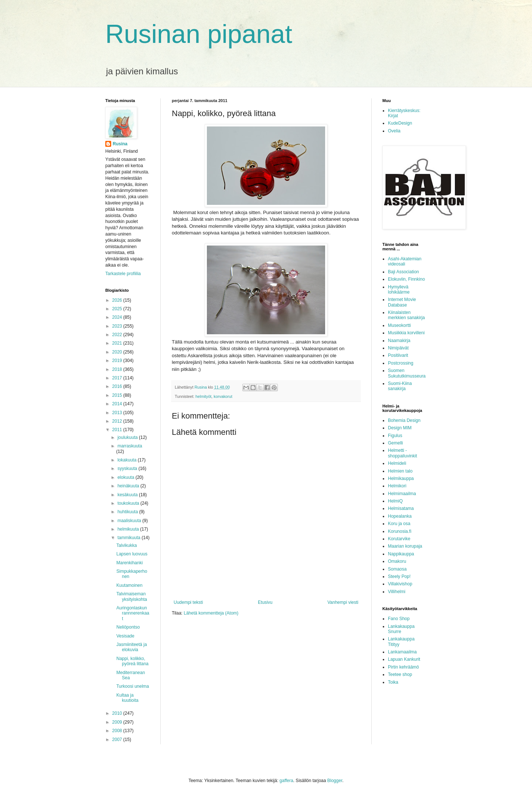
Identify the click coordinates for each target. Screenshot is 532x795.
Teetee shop (400, 674)
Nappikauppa (401, 554)
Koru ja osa (399, 524)
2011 (118, 430)
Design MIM (400, 428)
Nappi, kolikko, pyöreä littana (132, 661)
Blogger (335, 781)
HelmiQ (395, 501)
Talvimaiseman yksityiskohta (132, 596)
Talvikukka (127, 545)
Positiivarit (398, 355)
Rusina (120, 144)
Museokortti (399, 325)
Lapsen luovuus (132, 554)
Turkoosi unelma (133, 686)
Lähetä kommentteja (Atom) (211, 613)
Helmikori (397, 486)
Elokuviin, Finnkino (406, 279)
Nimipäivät (398, 348)
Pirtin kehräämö (403, 667)
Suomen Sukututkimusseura (407, 373)
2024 (118, 317)
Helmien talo (400, 471)
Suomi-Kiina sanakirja (400, 386)
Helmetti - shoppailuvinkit (403, 453)
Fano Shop (399, 619)
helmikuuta (129, 529)
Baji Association (403, 272)
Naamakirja (399, 341)
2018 (118, 369)
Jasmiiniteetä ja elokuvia (132, 647)
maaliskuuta (130, 521)
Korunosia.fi (400, 531)
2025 (118, 309)
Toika (393, 682)
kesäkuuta (128, 495)
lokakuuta (128, 460)
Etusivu (265, 602)
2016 (118, 386)
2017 (118, 378)
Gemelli (395, 443)
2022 (118, 335)
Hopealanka (400, 516)
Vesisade (125, 636)
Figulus (395, 436)
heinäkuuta (129, 486)
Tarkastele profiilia (123, 274)
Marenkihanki (129, 563)
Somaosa (397, 569)
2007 (118, 740)
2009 (118, 722)
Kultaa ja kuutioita (127, 698)
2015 (118, 395)
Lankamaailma (402, 652)
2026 (118, 300)
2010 (118, 713)
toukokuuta (129, 503)
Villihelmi (397, 592)
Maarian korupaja (405, 546)
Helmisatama (401, 508)
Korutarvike (399, 539)
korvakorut (223, 396)
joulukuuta (128, 437)
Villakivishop (400, 584)
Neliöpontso (128, 627)
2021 (118, 343)
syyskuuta (128, 468)
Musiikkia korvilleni (406, 333)
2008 (118, 731)
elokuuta (127, 477)
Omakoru (397, 561)
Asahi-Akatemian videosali (405, 261)
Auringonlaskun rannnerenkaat (133, 613)
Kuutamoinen (129, 585)
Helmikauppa (401, 478)
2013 (118, 413)
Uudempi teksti (188, 602)
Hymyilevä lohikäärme (399, 290)
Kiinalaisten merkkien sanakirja (406, 315)
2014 (118, 404)
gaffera (287, 781)
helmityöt (203, 396)
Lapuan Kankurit (404, 659)
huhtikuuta (128, 512)
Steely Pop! (399, 576)
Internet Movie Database (402, 302)
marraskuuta (130, 446)
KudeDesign (400, 123)
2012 (118, 421)
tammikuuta (129, 538)
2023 (118, 326)
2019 (118, 361)
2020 (118, 352)
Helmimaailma (402, 494)
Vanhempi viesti (343, 602)
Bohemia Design (404, 420)
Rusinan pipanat (199, 34)
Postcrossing (401, 363)
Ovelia (394, 131)
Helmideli (397, 463)
